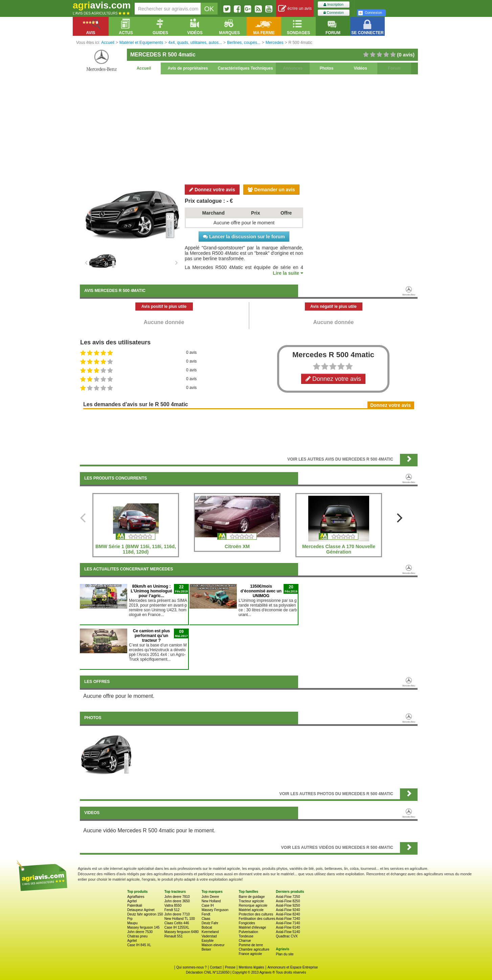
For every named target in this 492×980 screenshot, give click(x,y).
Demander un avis (271, 190)
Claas (206, 919)
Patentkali (135, 905)
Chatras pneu (137, 936)
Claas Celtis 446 (177, 923)
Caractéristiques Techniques (245, 68)
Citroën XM (237, 546)
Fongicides (247, 923)
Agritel (132, 901)
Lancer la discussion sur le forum (244, 237)
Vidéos (360, 68)
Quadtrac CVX (287, 936)
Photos (327, 68)
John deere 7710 (177, 914)
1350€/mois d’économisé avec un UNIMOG (261, 591)
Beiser (206, 949)
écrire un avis (295, 9)
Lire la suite (288, 273)
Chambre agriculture (254, 949)
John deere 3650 (177, 901)
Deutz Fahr (210, 923)
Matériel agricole (251, 910)
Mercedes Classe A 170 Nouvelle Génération (339, 549)
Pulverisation (248, 932)
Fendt (206, 914)
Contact (216, 967)
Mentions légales (252, 967)
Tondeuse (246, 936)
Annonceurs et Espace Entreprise (293, 967)
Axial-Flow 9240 (288, 910)
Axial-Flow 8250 (288, 901)
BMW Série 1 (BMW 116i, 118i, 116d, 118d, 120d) (136, 549)
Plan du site (285, 954)
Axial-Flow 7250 (288, 897)
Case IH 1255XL (177, 927)
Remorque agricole (253, 905)
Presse (230, 967)
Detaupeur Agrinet (141, 910)
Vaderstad (209, 936)
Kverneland (210, 932)
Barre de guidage (252, 897)
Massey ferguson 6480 (182, 932)
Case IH (208, 905)
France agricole (250, 954)
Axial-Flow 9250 (288, 905)
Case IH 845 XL (139, 945)
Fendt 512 (172, 910)
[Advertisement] (249, 128)
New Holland (211, 901)
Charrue (245, 941)
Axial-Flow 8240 (288, 914)
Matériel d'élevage (252, 927)
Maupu (132, 923)
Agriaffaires (136, 897)
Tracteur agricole (251, 901)
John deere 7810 (177, 897)
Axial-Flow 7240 (288, 919)
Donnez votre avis (212, 190)
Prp (130, 919)
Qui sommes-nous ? (191, 967)
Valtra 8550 (173, 905)
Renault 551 (174, 936)
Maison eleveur (213, 945)
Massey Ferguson (215, 910)
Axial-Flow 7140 (288, 923)
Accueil (144, 68)
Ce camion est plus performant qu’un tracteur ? (151, 636)
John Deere (210, 897)
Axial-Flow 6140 (288, 927)
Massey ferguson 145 (143, 927)
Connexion (334, 13)
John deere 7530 (140, 932)
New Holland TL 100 (180, 919)
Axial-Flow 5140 (288, 932)
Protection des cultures (256, 914)
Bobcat (207, 927)
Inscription (333, 5)
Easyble (208, 941)
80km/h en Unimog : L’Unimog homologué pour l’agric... (151, 591)
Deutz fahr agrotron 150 (145, 914)
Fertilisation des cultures (257, 919)
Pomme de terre (251, 945)
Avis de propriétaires (188, 68)
